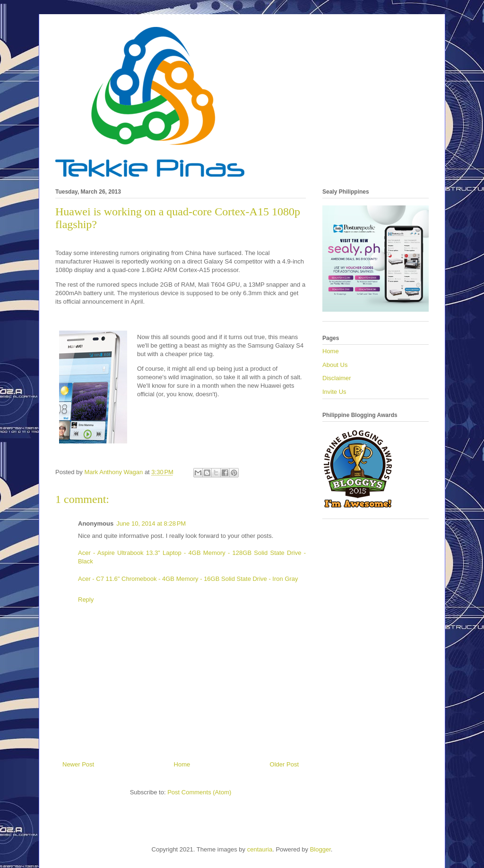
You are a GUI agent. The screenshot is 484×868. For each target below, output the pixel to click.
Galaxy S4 (218, 261)
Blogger (320, 849)
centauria (260, 849)
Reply (86, 600)
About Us (335, 365)
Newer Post (78, 764)
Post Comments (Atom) (199, 792)
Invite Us (334, 392)
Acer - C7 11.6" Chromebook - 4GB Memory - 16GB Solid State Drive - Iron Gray (188, 579)
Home (182, 764)
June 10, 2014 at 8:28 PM (151, 523)
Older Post (284, 764)
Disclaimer (337, 378)
